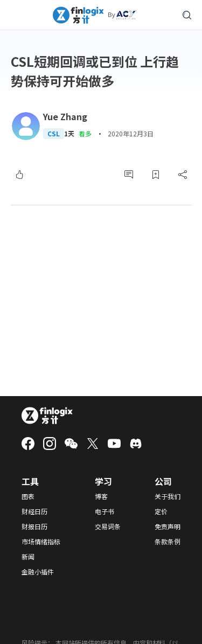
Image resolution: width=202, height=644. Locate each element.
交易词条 (108, 527)
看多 (85, 133)
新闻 (28, 557)
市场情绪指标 (41, 542)
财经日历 (34, 511)
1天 (69, 134)
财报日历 (34, 527)
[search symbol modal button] (187, 15)
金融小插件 (38, 572)
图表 (28, 496)
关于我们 (168, 496)
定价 (161, 511)
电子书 (105, 511)
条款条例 (168, 542)
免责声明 (168, 527)
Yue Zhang (65, 116)
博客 (101, 496)
